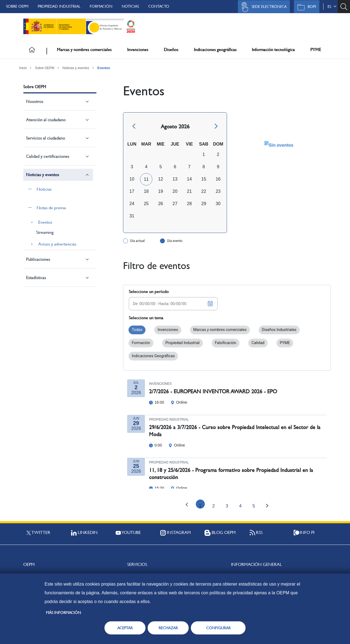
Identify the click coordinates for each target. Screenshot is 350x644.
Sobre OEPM (17, 6)
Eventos (104, 68)
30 (218, 204)
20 (175, 191)
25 (146, 204)
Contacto (159, 6)
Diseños (171, 50)
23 (218, 191)
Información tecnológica (273, 50)
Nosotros (35, 101)
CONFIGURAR (218, 628)
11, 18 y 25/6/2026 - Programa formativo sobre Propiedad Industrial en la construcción (231, 474)
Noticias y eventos (76, 68)
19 (161, 191)
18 (146, 191)
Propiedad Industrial (59, 6)
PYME (316, 50)
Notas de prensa (51, 208)
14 (189, 179)
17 (132, 191)
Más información (63, 613)
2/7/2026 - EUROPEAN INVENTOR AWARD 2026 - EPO (213, 392)
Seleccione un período (149, 292)
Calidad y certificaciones (48, 156)
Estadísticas (36, 278)
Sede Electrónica (262, 7)
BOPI (305, 7)
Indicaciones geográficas (215, 50)
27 (175, 204)
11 (146, 179)
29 (204, 204)
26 (161, 204)
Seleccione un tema (146, 318)
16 (218, 179)
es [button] (332, 7)
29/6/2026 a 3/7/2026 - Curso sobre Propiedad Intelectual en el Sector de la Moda (235, 431)
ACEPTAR (125, 628)
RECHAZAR (168, 628)
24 (132, 204)
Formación (101, 6)
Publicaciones (38, 259)
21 (189, 191)
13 (175, 179)
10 (132, 179)
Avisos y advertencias (57, 244)
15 (204, 179)
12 (161, 179)
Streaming (45, 232)
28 (189, 204)
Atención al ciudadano (46, 120)
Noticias (130, 6)
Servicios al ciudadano (46, 138)
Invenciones (138, 50)
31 (132, 216)
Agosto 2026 (175, 127)
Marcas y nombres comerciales (84, 50)
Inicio (23, 68)
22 (204, 191)
